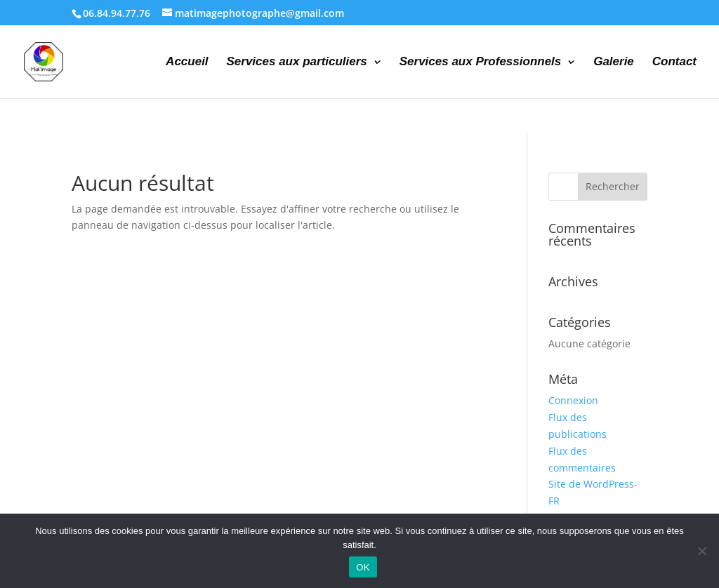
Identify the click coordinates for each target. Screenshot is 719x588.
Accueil (187, 62)
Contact (674, 62)
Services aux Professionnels (481, 62)
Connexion (573, 400)
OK (363, 567)
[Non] (701, 551)
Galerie (614, 62)
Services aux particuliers (296, 62)
